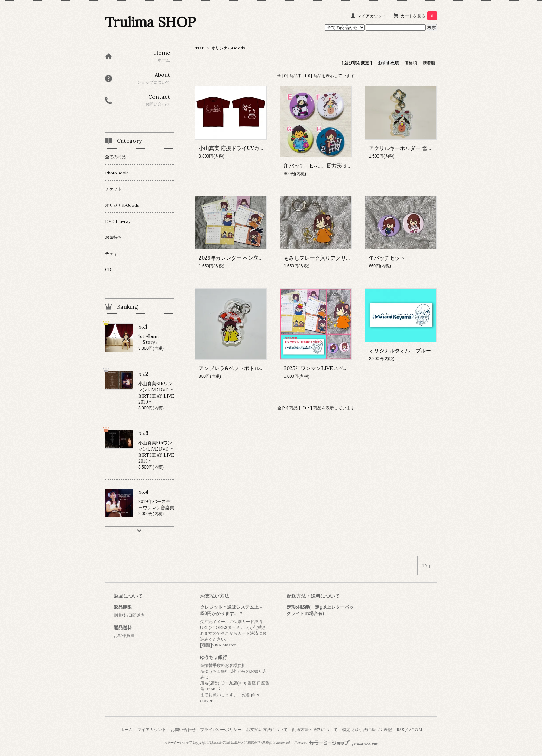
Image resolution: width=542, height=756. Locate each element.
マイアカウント (372, 16)
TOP (200, 48)
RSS (400, 730)
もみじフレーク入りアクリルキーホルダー (333, 258)
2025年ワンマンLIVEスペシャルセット (329, 368)
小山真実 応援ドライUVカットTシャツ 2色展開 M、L (261, 148)
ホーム (127, 730)
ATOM (415, 730)
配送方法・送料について (315, 730)
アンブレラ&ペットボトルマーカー (240, 368)
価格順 (411, 63)
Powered (336, 743)
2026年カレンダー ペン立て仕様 (236, 258)
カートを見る (419, 16)
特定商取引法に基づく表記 (367, 730)
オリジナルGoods (228, 48)
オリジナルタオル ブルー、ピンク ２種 (418, 351)
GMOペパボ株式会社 (245, 743)
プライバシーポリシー (221, 730)
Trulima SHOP (150, 22)
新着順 (429, 63)
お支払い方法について (267, 730)
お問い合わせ (183, 730)
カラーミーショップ (178, 743)
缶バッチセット (387, 258)
